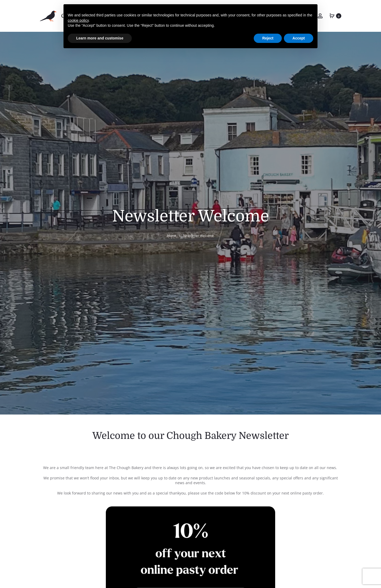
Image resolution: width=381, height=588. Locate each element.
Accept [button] (299, 38)
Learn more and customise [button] (100, 38)
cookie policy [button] (78, 20)
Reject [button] (268, 38)
